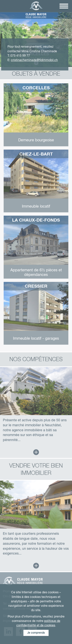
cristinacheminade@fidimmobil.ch (34, 60)
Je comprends (36, 633)
